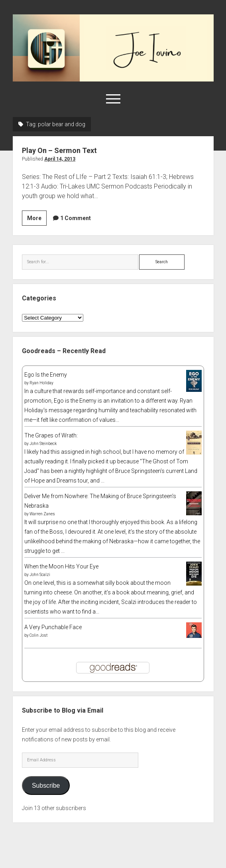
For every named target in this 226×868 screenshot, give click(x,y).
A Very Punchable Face (53, 627)
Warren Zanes (42, 514)
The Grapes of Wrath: (51, 435)
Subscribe (46, 786)
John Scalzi (40, 575)
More (37, 219)
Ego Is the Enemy (46, 375)
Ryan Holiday (41, 383)
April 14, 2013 (60, 159)
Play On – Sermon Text (59, 150)
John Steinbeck (43, 444)
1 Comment (76, 218)
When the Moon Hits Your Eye (61, 566)
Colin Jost (38, 635)
